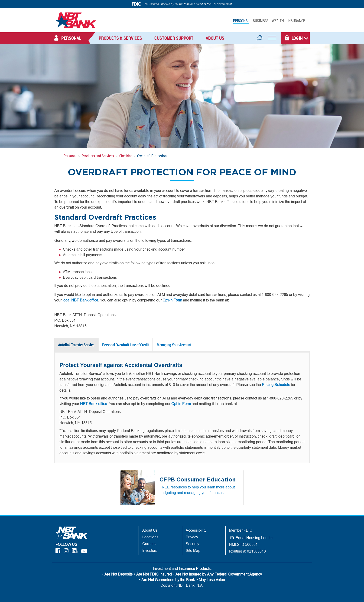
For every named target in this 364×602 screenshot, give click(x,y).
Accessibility (196, 530)
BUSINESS (261, 21)
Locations (150, 537)
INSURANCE (296, 21)
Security (192, 544)
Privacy (192, 537)
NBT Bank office (94, 404)
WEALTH (278, 21)
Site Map (193, 550)
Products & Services (120, 38)
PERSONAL (241, 21)
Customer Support (174, 38)
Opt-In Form (172, 300)
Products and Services (98, 156)
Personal (70, 156)
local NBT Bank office (80, 300)
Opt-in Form (181, 404)
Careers (149, 544)
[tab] (76, 345)
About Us (215, 38)
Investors (150, 550)
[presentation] (76, 345)
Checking (126, 156)
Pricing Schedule (276, 385)
